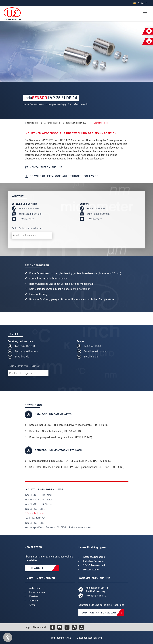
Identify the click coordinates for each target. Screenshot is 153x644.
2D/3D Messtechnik (94, 565)
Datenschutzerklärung (90, 638)
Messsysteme (91, 570)
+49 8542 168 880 (29, 209)
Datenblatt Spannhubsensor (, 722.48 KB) (55, 431)
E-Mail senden (26, 219)
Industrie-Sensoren (94, 561)
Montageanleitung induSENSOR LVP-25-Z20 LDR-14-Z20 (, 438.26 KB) (71, 461)
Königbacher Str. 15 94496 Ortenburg (97, 590)
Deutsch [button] (139, 3)
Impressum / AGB (61, 638)
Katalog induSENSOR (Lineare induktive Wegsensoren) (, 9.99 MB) (69, 425)
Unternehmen (37, 592)
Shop (32, 605)
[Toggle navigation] (145, 14)
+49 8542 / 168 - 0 (96, 596)
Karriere (34, 596)
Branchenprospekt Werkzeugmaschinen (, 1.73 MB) (61, 437)
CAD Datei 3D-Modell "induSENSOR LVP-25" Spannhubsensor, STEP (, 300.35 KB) (77, 467)
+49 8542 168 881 (97, 209)
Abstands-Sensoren (94, 557)
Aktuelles (35, 588)
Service (34, 601)
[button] (8, 637)
